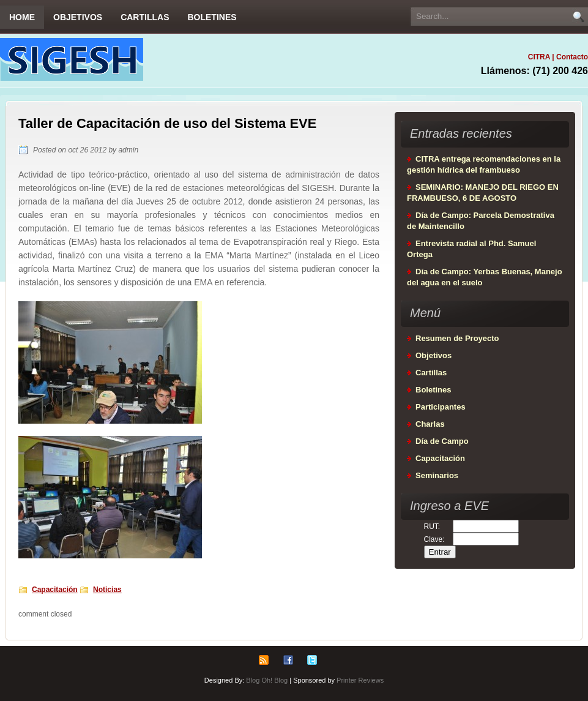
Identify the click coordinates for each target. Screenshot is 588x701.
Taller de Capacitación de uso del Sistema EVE (167, 123)
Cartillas (145, 17)
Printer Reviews (360, 680)
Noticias (107, 590)
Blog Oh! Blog (267, 680)
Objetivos (78, 17)
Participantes (441, 407)
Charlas (430, 424)
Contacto (572, 57)
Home (22, 17)
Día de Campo (442, 441)
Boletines (212, 17)
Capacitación (55, 590)
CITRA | (542, 57)
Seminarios (437, 475)
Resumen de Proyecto (457, 338)
